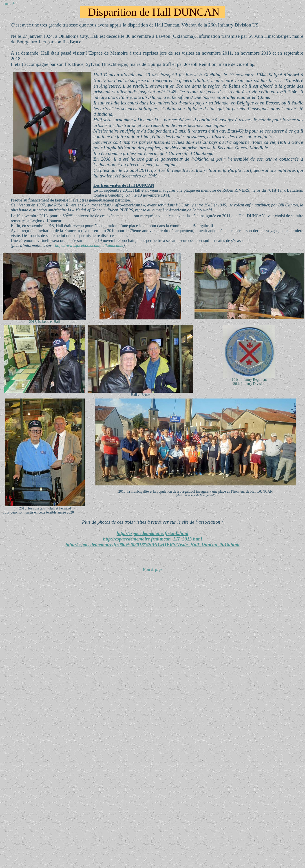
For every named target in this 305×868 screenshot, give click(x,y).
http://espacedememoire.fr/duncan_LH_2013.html (153, 539)
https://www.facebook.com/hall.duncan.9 (89, 245)
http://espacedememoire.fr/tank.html (152, 533)
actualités (9, 4)
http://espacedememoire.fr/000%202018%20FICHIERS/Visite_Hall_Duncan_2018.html (153, 545)
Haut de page (152, 570)
